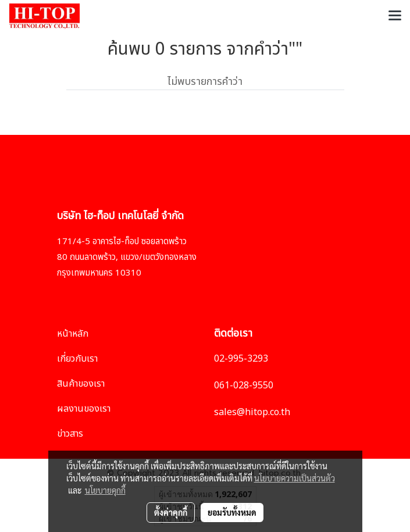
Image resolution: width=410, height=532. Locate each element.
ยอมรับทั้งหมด (232, 512)
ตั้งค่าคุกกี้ (171, 512)
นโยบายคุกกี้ (105, 490)
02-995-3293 (241, 359)
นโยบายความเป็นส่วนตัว (295, 478)
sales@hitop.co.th (252, 412)
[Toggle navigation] (395, 16)
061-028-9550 (244, 385)
